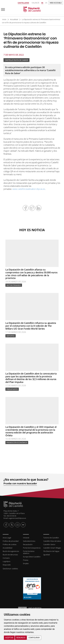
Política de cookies (10, 544)
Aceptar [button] (9, 638)
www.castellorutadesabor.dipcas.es (29, 189)
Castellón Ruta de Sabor (52, 541)
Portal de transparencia (32, 548)
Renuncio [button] (21, 638)
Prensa (26, 560)
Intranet (26, 538)
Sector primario (14, 285)
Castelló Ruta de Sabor (16, 60)
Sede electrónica (29, 541)
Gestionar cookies (10, 569)
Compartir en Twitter (32, 208)
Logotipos (6, 561)
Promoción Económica (17, 443)
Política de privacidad (11, 541)
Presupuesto (12, 389)
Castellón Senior (49, 544)
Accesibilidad (7, 548)
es (42, 3)
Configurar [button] (34, 638)
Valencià (35, 3)
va (46, 3)
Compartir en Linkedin (39, 208)
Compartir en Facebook (26, 208)
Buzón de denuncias (10, 555)
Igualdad (47, 555)
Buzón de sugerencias (11, 551)
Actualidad (14, 19)
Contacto (6, 558)
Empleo (26, 563)
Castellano (23, 3)
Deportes (11, 336)
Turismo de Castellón (51, 538)
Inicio (4, 19)
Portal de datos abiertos (29, 552)
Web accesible (56, 3)
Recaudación (28, 544)
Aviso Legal (7, 538)
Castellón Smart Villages (52, 548)
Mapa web (7, 565)
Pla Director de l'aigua (51, 551)
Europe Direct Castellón (32, 557)
